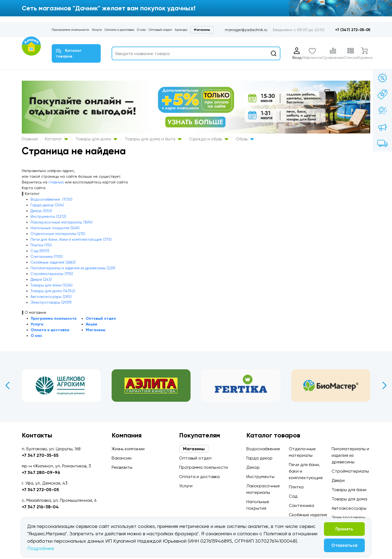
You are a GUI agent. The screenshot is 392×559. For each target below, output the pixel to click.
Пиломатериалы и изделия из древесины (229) (73, 268)
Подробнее (41, 548)
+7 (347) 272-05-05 (353, 30)
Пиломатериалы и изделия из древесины (350, 455)
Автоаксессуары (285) (51, 297)
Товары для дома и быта (153, 139)
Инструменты (260, 477)
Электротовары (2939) (51, 302)
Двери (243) (41, 279)
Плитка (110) (41, 245)
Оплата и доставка (119, 30)
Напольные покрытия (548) (55, 228)
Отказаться (344, 545)
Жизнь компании (128, 449)
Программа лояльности (70, 30)
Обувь (245, 139)
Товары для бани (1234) (51, 285)
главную (56, 182)
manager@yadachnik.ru (246, 30)
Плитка (296, 487)
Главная (30, 139)
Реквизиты (122, 467)
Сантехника (301, 505)
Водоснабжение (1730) (51, 199)
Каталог (56, 139)
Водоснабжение (263, 449)
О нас (141, 30)
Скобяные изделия (308, 515)
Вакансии (122, 458)
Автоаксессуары (349, 508)
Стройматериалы (350, 471)
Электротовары (348, 517)
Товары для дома (96, 139)
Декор (253, 467)
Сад (293, 496)
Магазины (202, 30)
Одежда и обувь (209, 139)
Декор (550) (41, 211)
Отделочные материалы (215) (58, 234)
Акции (91, 324)
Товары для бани (349, 490)
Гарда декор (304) (47, 205)
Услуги (97, 30)
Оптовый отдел (160, 30)
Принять (344, 529)
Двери (338, 480)
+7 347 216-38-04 (40, 507)
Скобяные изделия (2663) (53, 262)
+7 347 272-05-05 (40, 490)
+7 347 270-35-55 (40, 455)
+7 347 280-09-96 (41, 472)
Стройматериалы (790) (52, 274)
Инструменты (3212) (48, 216)
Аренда (181, 30)
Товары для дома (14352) (53, 291)
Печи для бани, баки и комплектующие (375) (71, 239)
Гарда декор (259, 458)
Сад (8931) (40, 251)
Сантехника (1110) (47, 256)
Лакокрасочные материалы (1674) (62, 222)
